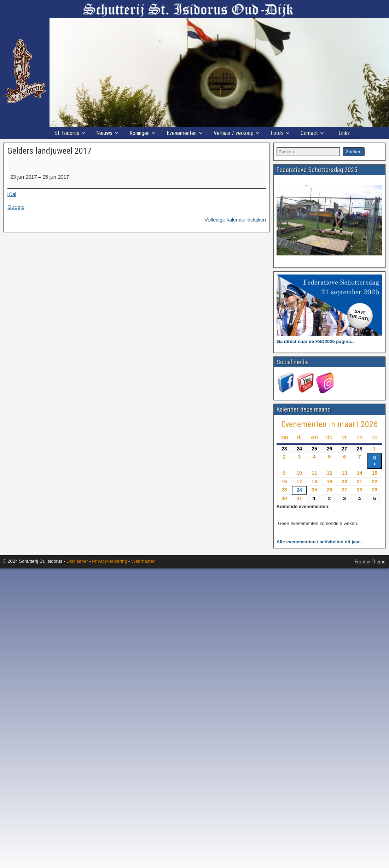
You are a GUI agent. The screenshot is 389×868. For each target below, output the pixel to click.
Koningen (140, 133)
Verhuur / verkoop (234, 133)
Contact (309, 133)
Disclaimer (77, 561)
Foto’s (277, 133)
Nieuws (104, 133)
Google (16, 207)
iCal (12, 194)
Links (344, 133)
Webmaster (143, 561)
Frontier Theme (370, 562)
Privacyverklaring (109, 561)
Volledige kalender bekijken (235, 220)
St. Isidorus (67, 133)
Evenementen (182, 133)
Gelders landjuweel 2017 (50, 151)
